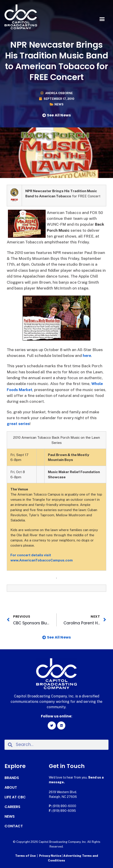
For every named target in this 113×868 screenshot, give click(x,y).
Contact (14, 826)
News (59, 104)
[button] (102, 19)
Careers (12, 807)
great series (18, 424)
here (87, 356)
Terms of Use (25, 856)
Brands (12, 778)
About (11, 788)
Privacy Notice (51, 856)
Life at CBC (15, 797)
